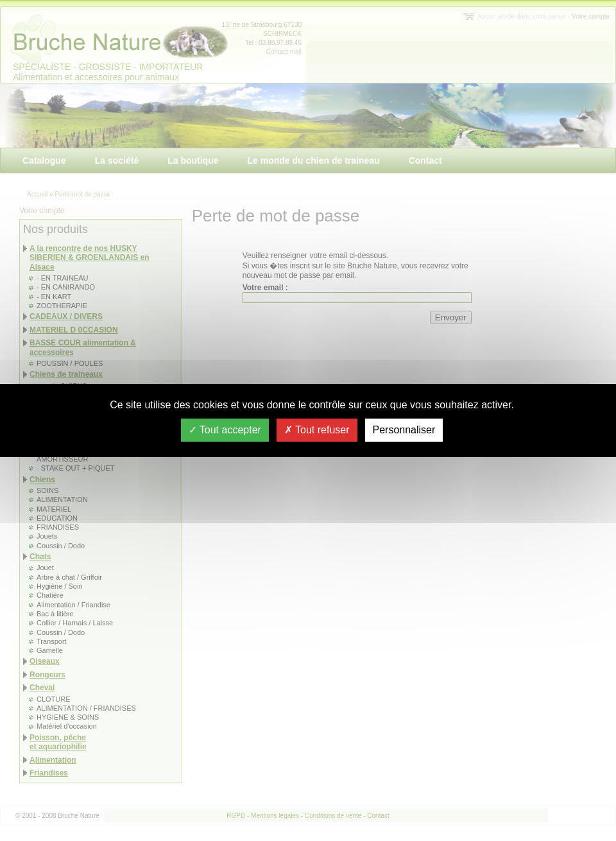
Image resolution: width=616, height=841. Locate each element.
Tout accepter (225, 430)
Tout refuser (317, 430)
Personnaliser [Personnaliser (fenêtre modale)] (404, 430)
